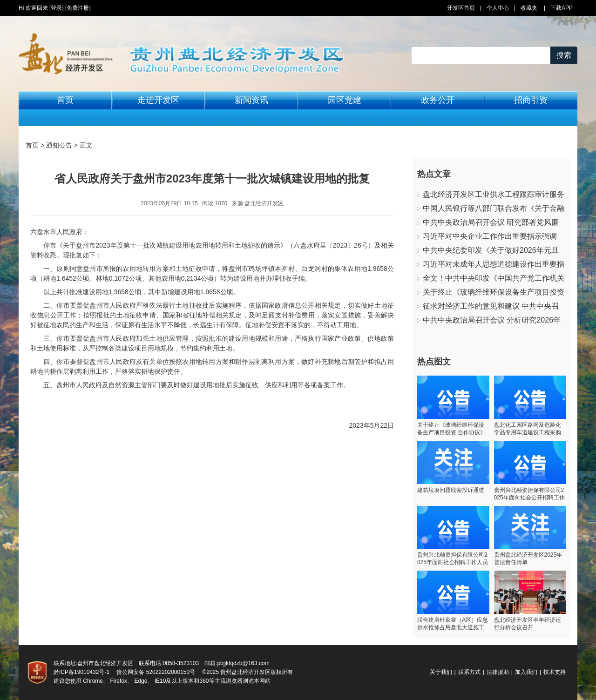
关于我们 (441, 672)
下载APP (562, 8)
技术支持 (555, 672)
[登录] (57, 8)
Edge (141, 681)
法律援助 (498, 672)
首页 (65, 100)
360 (204, 681)
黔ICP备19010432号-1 (81, 672)
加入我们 (526, 672)
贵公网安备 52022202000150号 (156, 672)
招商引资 (531, 100)
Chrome (93, 681)
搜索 (564, 55)
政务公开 (438, 100)
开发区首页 (461, 8)
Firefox (119, 681)
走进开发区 (158, 100)
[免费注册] (78, 8)
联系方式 (469, 672)
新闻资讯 (251, 100)
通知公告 (59, 145)
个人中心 (498, 8)
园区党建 (345, 100)
